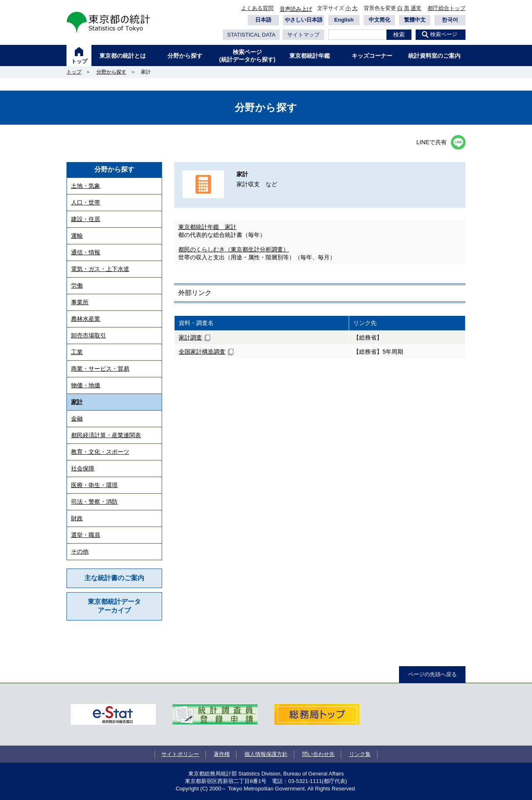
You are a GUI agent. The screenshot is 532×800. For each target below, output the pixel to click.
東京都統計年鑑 (310, 56)
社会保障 (83, 468)
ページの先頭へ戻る (432, 674)
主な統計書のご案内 (114, 578)
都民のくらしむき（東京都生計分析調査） (234, 249)
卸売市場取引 (89, 335)
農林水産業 (86, 319)
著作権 (222, 754)
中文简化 (379, 20)
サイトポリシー (180, 754)
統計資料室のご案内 (434, 56)
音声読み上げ (296, 9)
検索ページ (444, 34)
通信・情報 (86, 252)
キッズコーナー (372, 56)
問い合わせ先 (318, 754)
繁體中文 (415, 20)
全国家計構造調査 (202, 352)
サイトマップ (303, 35)
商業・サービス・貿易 (100, 369)
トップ (79, 61)
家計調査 (190, 337)
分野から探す (185, 56)
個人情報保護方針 (266, 754)
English (344, 20)
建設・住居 (86, 219)
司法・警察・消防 (94, 502)
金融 (77, 418)
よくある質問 (257, 8)
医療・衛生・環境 (94, 485)
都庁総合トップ (447, 8)
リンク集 (360, 754)
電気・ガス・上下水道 (100, 269)
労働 (77, 286)
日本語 (263, 20)
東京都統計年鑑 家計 (207, 227)
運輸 (77, 236)
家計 (77, 402)
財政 (77, 518)
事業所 (80, 302)
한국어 (450, 20)
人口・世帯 (86, 202)
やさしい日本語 (304, 20)
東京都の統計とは (123, 56)
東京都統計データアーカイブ (114, 606)
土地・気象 (86, 186)
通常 (416, 8)
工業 (77, 352)
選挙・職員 (86, 535)
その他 (80, 551)
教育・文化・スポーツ (100, 452)
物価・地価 (86, 385)
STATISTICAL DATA (251, 35)
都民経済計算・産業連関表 (106, 435)
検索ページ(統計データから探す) (247, 56)
